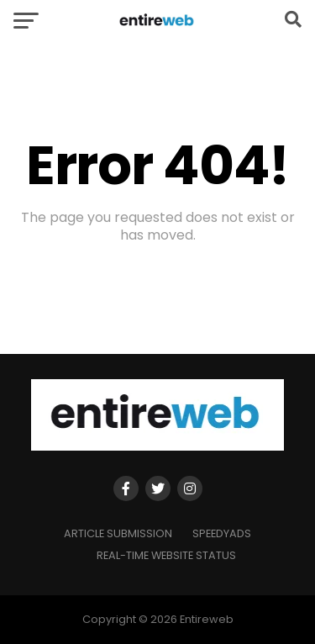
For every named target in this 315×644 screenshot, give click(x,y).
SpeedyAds (222, 533)
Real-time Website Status (166, 555)
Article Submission (118, 533)
